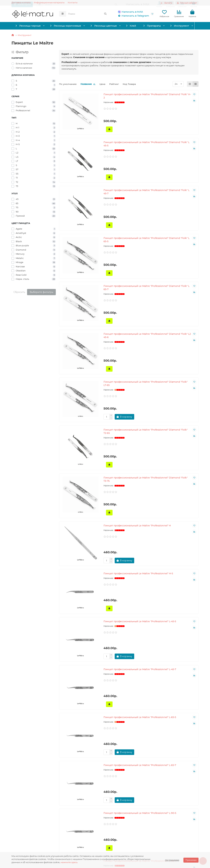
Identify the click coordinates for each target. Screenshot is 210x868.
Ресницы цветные (105, 26)
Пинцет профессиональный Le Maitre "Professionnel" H (81, 399)
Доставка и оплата (21, 3)
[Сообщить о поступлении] (67, 168)
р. (166, 3)
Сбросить (19, 292)
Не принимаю (172, 860)
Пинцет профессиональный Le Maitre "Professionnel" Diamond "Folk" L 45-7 (176, 139)
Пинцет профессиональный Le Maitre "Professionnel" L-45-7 (81, 482)
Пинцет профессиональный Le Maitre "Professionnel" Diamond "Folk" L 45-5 (128, 139)
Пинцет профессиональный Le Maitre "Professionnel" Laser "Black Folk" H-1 (81, 742)
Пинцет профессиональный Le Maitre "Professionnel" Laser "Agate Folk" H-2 (128, 655)
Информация (21, 820)
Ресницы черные (28, 26)
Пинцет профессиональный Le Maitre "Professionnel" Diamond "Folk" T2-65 (128, 313)
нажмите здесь (69, 862)
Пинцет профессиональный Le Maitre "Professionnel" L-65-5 (128, 482)
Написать (81, 831)
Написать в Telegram (133, 16)
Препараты (155, 26)
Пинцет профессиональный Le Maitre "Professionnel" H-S (128, 399)
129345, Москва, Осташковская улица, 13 (165, 848)
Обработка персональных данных (31, 831)
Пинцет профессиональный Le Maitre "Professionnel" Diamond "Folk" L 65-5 (81, 226)
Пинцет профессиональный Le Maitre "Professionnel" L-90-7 (128, 566)
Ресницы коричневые (66, 26)
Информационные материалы (49, 3)
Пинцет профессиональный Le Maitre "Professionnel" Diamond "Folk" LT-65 (81, 313)
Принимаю (191, 860)
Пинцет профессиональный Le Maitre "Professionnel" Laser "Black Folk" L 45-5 (176, 742)
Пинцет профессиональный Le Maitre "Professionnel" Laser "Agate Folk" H (176, 568)
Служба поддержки (90, 820)
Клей (133, 26)
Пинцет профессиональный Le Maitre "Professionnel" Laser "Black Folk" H (176, 655)
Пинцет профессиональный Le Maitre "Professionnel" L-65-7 (176, 482)
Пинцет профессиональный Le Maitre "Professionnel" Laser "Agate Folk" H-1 (81, 655)
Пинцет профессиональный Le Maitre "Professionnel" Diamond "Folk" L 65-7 (128, 226)
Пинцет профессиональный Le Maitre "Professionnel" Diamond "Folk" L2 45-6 (176, 226)
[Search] (87, 14)
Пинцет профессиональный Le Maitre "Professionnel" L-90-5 (81, 566)
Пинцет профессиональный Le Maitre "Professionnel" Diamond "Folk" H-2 (81, 139)
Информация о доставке (26, 826)
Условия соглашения (24, 836)
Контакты (73, 3)
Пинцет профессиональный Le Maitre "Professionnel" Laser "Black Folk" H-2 (128, 742)
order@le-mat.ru (151, 836)
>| (163, 795)
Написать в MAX (130, 12)
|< (95, 795)
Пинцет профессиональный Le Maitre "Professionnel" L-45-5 (176, 399)
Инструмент (183, 26)
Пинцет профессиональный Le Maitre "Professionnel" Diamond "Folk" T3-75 (176, 313)
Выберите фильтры (42, 292)
